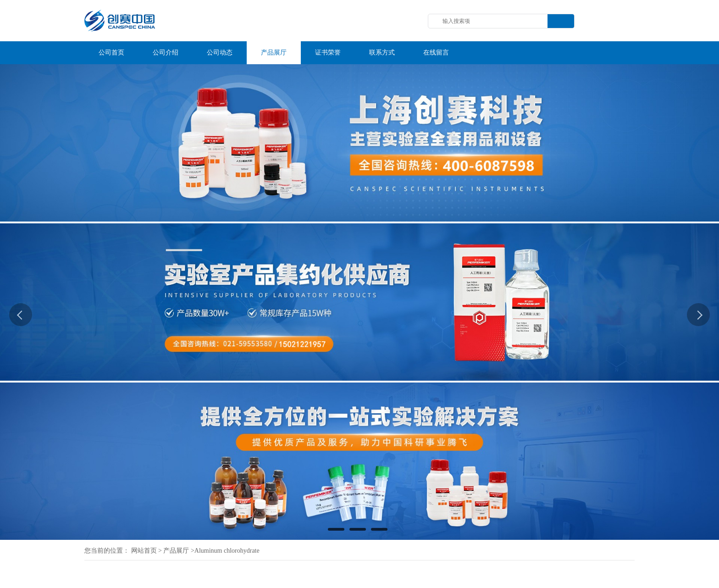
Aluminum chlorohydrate (227, 551)
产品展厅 (176, 551)
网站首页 (144, 551)
